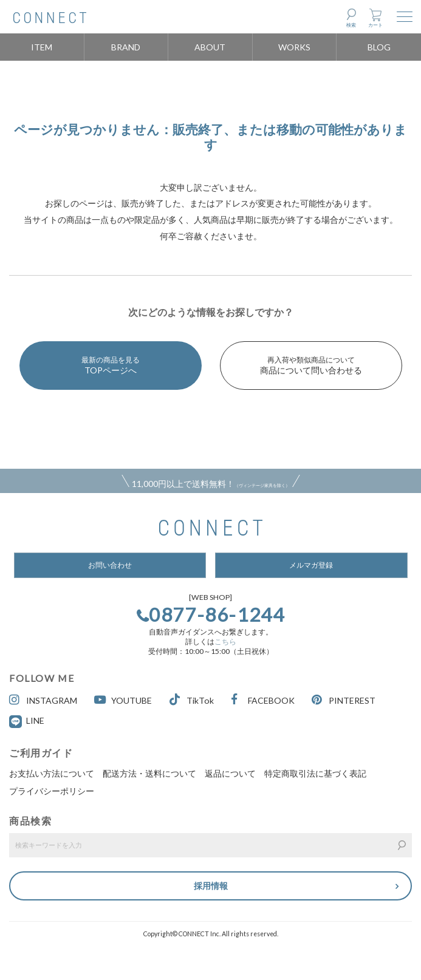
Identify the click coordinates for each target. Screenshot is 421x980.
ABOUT (210, 47)
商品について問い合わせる (311, 365)
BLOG (379, 47)
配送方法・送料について (149, 773)
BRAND (126, 47)
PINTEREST (344, 700)
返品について (230, 773)
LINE (35, 720)
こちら (225, 641)
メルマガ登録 (311, 565)
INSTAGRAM (43, 700)
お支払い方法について (52, 773)
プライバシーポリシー (52, 791)
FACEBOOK (263, 700)
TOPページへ (111, 365)
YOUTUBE (123, 700)
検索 (351, 25)
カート (375, 25)
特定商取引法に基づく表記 (315, 773)
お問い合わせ (110, 565)
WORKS (294, 47)
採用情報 (211, 886)
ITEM (42, 47)
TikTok (192, 700)
